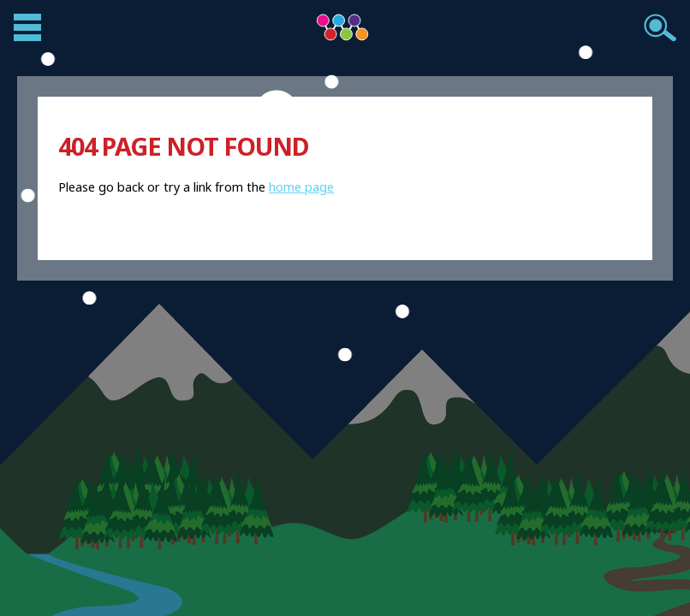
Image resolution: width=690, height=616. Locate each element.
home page (301, 187)
